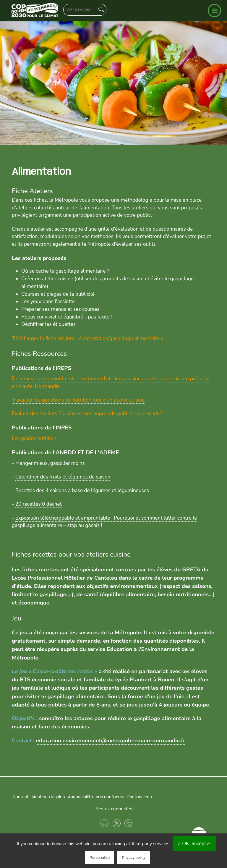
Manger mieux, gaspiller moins (50, 463)
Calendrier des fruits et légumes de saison (63, 477)
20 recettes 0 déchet (39, 504)
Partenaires (140, 797)
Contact (21, 797)
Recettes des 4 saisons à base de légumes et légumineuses (81, 490)
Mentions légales (48, 797)
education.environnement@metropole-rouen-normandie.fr (111, 741)
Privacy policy (133, 858)
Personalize (100, 858)
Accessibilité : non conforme (96, 797)
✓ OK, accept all (194, 844)
